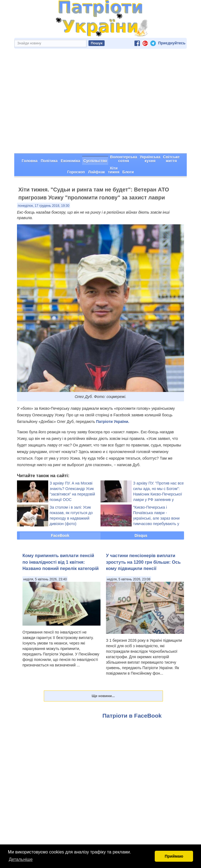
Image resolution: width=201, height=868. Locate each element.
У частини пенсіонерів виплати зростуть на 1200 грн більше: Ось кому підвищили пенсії (143, 542)
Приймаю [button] (174, 856)
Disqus (141, 516)
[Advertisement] (100, 93)
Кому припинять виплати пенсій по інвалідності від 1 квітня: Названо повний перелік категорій (61, 542)
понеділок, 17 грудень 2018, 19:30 (44, 186)
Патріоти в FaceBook (132, 696)
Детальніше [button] (21, 859)
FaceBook (60, 516)
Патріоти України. (113, 402)
